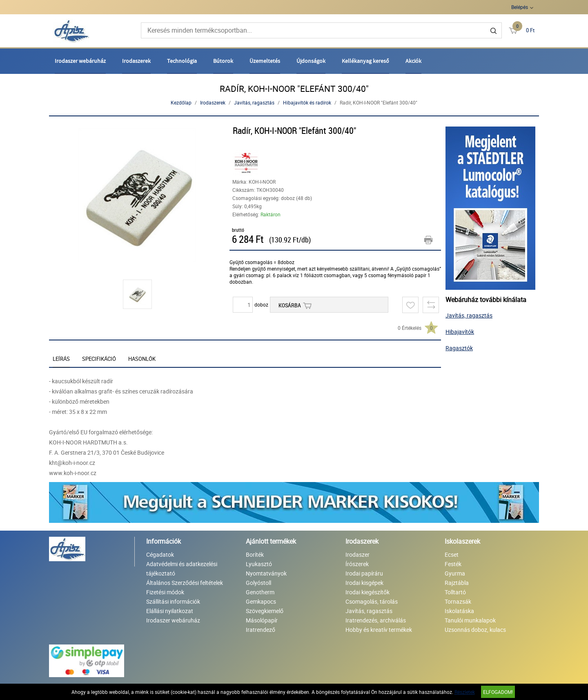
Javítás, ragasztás (254, 102)
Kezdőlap (181, 102)
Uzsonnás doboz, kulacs (475, 630)
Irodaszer (357, 554)
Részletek (465, 692)
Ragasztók (459, 348)
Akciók (413, 61)
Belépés (520, 7)
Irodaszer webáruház (80, 61)
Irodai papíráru (364, 573)
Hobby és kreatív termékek (379, 630)
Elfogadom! (498, 692)
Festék (453, 564)
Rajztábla (457, 583)
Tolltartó (455, 592)
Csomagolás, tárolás (372, 601)
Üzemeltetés (265, 61)
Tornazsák (458, 601)
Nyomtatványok (266, 573)
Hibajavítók (460, 332)
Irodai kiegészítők (367, 592)
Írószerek (357, 564)
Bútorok (223, 61)
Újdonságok (311, 61)
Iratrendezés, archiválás (376, 620)
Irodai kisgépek (364, 583)
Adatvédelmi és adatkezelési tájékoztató (182, 569)
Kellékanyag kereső (365, 61)
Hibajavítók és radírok (307, 102)
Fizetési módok (165, 592)
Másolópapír (262, 620)
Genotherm (260, 592)
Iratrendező (261, 630)
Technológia (182, 61)
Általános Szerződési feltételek (185, 583)
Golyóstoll (258, 583)
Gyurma (455, 573)
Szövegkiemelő (265, 611)
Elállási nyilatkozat (170, 611)
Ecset (452, 554)
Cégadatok (160, 554)
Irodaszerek (136, 61)
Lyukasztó (259, 564)
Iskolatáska (459, 611)
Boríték (255, 554)
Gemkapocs (261, 601)
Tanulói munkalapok (470, 620)
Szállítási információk (173, 601)
